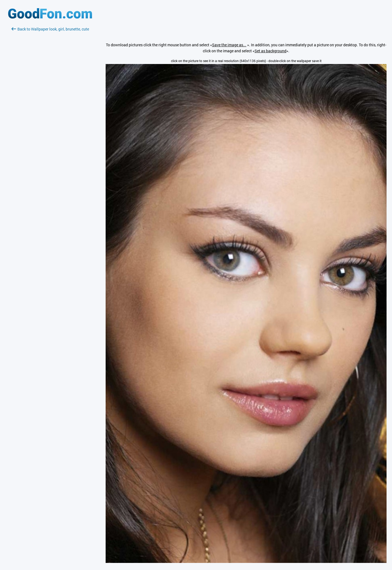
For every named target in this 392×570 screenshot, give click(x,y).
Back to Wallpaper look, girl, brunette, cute (50, 29)
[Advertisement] (50, 97)
